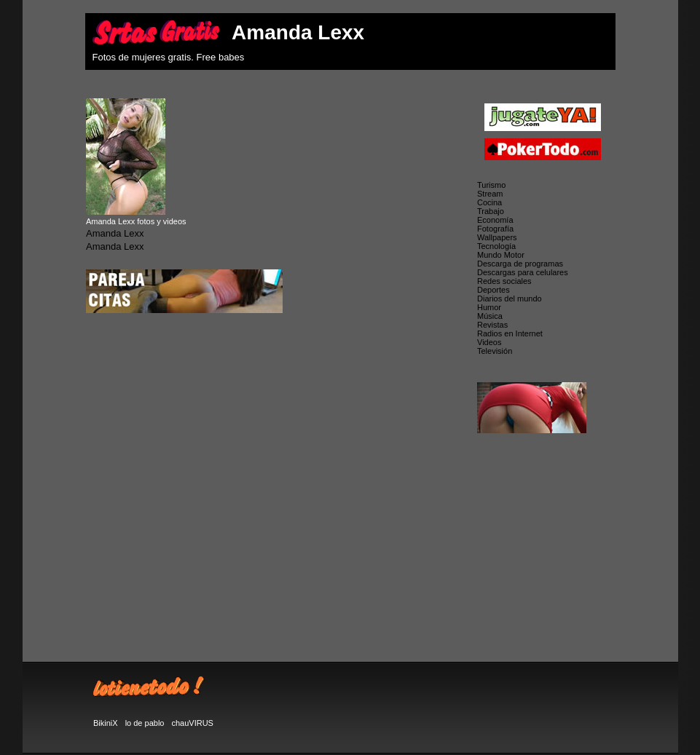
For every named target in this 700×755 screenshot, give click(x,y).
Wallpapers (497, 237)
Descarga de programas (520, 264)
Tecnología (496, 246)
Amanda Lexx (115, 233)
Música (490, 316)
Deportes (493, 290)
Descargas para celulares (523, 272)
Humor (489, 307)
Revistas (492, 325)
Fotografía (495, 229)
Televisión (495, 351)
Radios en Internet (510, 333)
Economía (495, 220)
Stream (490, 194)
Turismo (491, 185)
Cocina (489, 202)
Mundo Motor (501, 255)
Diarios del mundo (510, 299)
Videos (489, 342)
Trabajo (491, 211)
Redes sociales (504, 281)
